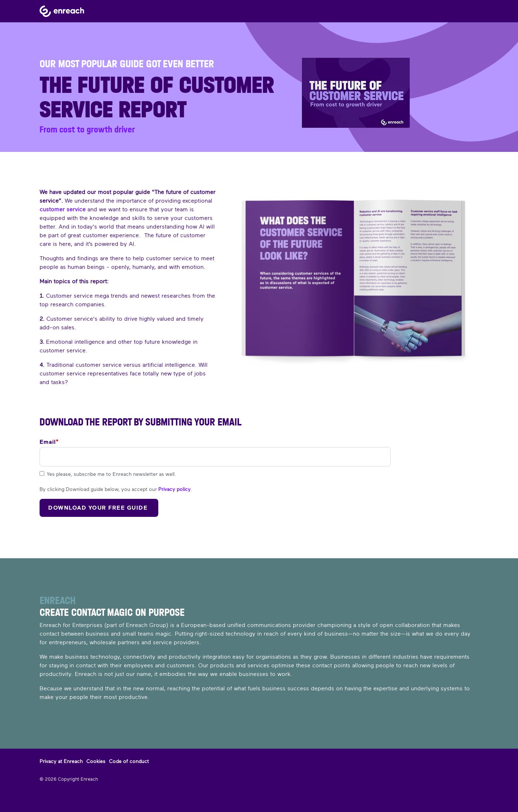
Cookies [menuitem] (96, 761)
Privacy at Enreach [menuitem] (61, 761)
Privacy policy (174, 489)
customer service (63, 209)
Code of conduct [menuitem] (129, 761)
